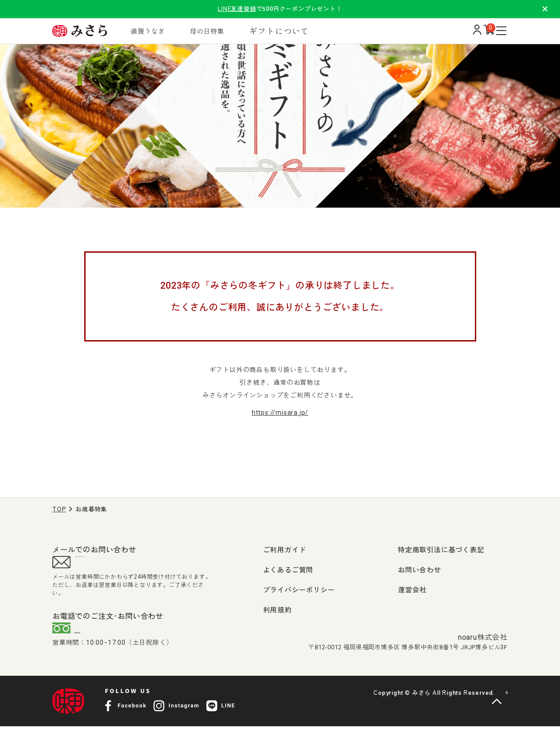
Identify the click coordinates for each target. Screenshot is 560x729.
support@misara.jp (111, 564)
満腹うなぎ (165, 31)
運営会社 (412, 590)
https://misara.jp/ (280, 413)
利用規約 (277, 610)
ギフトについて (310, 31)
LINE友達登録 (237, 9)
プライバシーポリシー (299, 590)
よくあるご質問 (288, 570)
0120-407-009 (110, 634)
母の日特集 (233, 31)
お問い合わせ (420, 570)
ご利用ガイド (285, 550)
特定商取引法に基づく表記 (441, 550)
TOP (59, 509)
